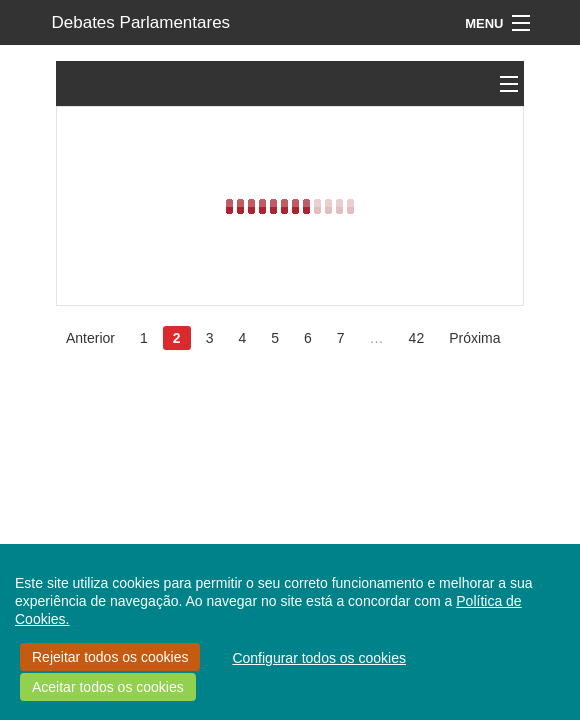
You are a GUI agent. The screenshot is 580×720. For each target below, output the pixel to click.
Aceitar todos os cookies (108, 687)
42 (417, 338)
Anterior (90, 338)
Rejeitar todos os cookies (110, 657)
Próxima (474, 338)
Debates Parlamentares (141, 22)
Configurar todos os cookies (319, 658)
